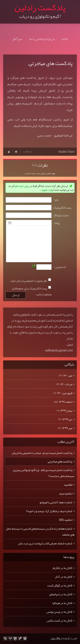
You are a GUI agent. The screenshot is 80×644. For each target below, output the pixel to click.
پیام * (56, 223)
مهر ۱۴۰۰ (68, 375)
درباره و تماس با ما (42, 39)
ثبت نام (19, 186)
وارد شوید (47, 190)
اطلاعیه (68, 485)
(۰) (35, 165)
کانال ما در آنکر (64, 577)
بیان (26, 186)
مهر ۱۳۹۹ (67, 428)
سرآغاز (17, 39)
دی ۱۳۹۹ (67, 419)
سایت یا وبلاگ (61, 215)
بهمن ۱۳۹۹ (66, 410)
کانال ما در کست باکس (60, 620)
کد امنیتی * (60, 267)
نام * (56, 200)
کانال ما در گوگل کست (60, 585)
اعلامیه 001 (66, 520)
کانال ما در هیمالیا (62, 603)
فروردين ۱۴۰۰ (65, 393)
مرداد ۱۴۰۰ (66, 384)
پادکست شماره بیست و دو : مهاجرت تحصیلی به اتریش (42, 453)
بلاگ (58, 638)
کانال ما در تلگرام (63, 568)
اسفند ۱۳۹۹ (66, 402)
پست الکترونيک (62, 207)
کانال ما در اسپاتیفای (61, 594)
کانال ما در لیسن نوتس (59, 612)
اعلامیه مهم (66, 493)
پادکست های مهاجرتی (51, 63)
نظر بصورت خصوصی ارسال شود (29, 281)
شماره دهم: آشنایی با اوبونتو (56, 502)
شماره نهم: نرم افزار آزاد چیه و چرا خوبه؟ (49, 511)
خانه (65, 39)
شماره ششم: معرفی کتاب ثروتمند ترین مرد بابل (45, 543)
